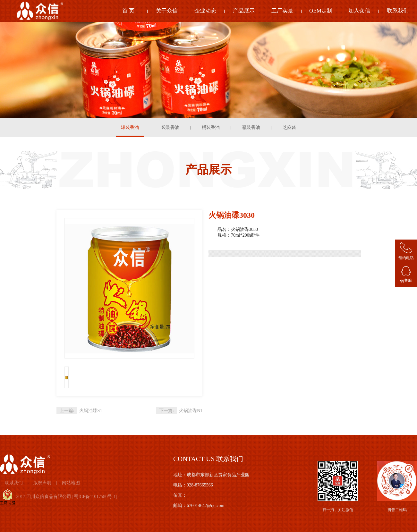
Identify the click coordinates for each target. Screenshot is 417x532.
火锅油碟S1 (91, 411)
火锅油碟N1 (191, 411)
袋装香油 (170, 127)
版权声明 (42, 483)
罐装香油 (130, 127)
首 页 (128, 11)
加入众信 (359, 11)
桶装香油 (211, 127)
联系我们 (398, 11)
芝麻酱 (289, 127)
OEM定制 (321, 11)
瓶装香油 (251, 127)
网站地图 (71, 483)
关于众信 (167, 11)
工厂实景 (282, 11)
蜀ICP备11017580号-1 (95, 497)
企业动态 (205, 11)
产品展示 (244, 11)
